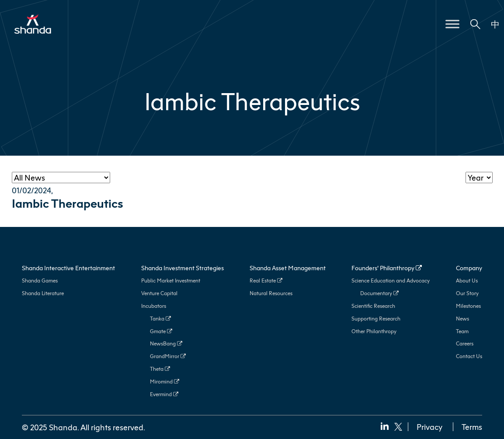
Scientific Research (373, 306)
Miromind (165, 382)
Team (462, 331)
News (462, 319)
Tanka (160, 319)
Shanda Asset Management (288, 268)
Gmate (161, 331)
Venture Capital (159, 293)
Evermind (164, 394)
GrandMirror (168, 356)
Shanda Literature (43, 293)
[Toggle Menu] (452, 24)
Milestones (468, 306)
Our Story (467, 293)
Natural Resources (271, 293)
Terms (472, 427)
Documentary (379, 293)
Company (469, 268)
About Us (467, 280)
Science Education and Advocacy (391, 280)
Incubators (154, 306)
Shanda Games (40, 280)
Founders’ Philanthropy (387, 268)
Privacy (429, 427)
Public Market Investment (171, 280)
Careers (465, 343)
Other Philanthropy (374, 331)
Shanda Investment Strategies (182, 268)
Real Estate (266, 280)
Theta (160, 369)
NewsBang (166, 343)
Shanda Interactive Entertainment (68, 268)
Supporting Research (376, 319)
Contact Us (469, 356)
